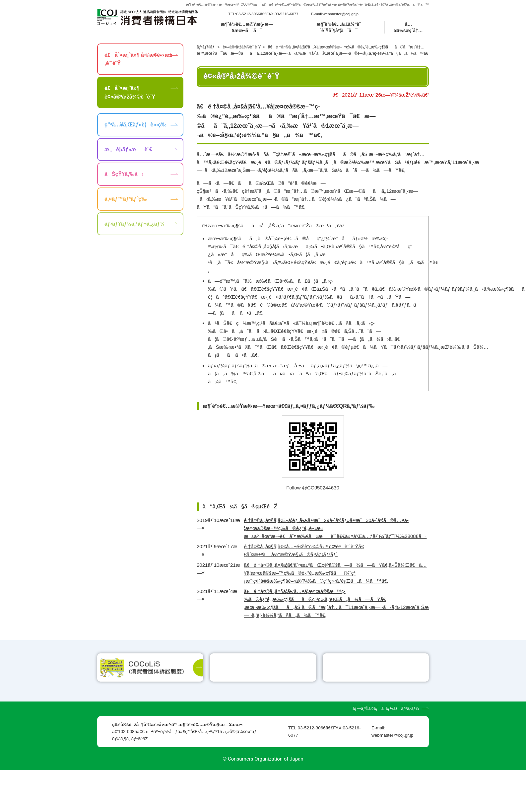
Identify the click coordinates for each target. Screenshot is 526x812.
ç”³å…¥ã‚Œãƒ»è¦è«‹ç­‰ (135, 125)
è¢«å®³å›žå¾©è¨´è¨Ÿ (242, 47)
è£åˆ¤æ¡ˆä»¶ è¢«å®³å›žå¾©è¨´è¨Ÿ (130, 92)
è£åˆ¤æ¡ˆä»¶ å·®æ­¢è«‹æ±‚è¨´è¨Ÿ (138, 59)
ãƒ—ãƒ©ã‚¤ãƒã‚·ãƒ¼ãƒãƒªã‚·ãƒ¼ (386, 750)
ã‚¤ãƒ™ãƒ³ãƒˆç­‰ (126, 199)
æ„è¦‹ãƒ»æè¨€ (128, 149)
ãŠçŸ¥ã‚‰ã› (124, 174)
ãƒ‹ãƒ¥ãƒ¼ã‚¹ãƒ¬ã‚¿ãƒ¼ (134, 224)
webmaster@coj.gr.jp (341, 14)
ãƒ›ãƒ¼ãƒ (206, 47)
